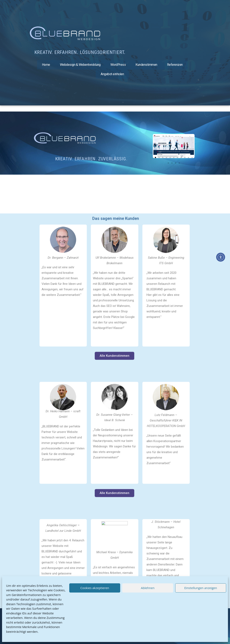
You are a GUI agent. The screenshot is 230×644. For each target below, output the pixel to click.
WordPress (118, 65)
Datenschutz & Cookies (47, 625)
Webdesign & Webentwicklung (80, 65)
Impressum (39, 618)
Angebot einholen (112, 74)
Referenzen (175, 65)
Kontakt (37, 632)
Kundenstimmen (146, 65)
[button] (157, 146)
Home (46, 65)
